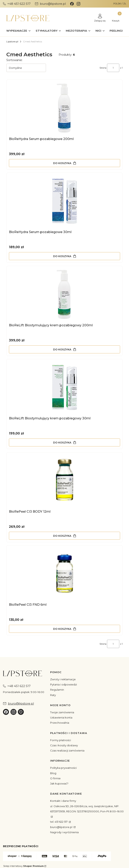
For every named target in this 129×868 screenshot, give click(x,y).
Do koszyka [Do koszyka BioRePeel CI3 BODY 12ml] (62, 536)
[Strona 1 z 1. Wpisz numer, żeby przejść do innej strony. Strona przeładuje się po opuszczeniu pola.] (113, 68)
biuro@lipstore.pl (62, 827)
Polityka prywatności (63, 768)
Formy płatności (61, 740)
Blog (53, 773)
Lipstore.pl (12, 41)
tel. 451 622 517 (59, 822)
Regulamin (57, 690)
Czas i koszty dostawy (64, 745)
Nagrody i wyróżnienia (64, 832)
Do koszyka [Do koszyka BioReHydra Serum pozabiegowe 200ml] (62, 163)
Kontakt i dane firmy (63, 801)
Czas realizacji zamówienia (67, 750)
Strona (103, 68)
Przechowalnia (60, 723)
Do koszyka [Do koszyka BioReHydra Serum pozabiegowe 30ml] (62, 256)
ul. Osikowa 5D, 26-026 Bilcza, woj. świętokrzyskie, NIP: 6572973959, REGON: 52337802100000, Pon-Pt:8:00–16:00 (87, 809)
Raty (53, 695)
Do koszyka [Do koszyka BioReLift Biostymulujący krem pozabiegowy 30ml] (62, 442)
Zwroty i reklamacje (63, 679)
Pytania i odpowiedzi (64, 684)
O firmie (55, 778)
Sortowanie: (14, 60)
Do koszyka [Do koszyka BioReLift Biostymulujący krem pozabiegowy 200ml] (62, 349)
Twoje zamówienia (62, 712)
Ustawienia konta (61, 717)
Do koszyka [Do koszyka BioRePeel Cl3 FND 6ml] (62, 629)
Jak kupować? (59, 783)
